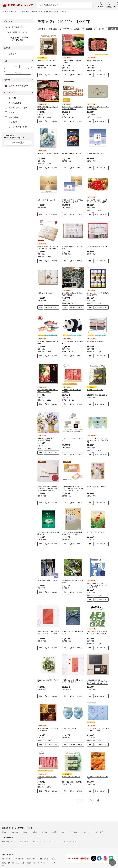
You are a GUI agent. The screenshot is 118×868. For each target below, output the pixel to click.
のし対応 (10, 98)
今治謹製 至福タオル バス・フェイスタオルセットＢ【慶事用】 (48, 247)
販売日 (89, 29)
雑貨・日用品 (19, 866)
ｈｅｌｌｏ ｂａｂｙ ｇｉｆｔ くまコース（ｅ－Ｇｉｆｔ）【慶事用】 (98, 438)
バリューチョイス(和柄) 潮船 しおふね (73, 631)
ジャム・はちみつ (20, 859)
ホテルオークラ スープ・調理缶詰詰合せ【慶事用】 (98, 294)
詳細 (40, 75)
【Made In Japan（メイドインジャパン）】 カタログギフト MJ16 (48, 631)
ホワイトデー (100, 828)
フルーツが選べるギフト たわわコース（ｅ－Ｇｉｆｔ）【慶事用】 (97, 201)
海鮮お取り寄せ (20, 855)
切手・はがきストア (8, 838)
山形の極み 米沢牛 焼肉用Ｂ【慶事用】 (72, 389)
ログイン (101, 7)
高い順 (101, 29)
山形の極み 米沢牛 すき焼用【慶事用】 (47, 774)
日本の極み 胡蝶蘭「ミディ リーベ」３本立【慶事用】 (48, 437)
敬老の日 (44, 828)
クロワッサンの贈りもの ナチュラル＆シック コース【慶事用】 (97, 631)
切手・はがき (6, 855)
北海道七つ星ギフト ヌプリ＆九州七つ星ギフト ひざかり (72, 201)
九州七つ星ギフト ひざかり (46, 200)
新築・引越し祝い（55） (18, 32)
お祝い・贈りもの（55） (15, 27)
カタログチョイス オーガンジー (48, 60)
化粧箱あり (11, 122)
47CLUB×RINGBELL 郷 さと (72, 153)
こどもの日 (15, 828)
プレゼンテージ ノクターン (96, 530)
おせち (64, 828)
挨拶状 (10, 113)
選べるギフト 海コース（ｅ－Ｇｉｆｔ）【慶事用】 (98, 108)
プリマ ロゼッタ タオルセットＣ (97, 247)
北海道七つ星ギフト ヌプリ (96, 153)
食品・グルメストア (39, 838)
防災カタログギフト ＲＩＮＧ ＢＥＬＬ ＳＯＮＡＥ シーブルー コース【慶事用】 (98, 583)
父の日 (25, 828)
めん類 (4, 866)
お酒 (54, 859)
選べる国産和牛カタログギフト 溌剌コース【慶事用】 (48, 389)
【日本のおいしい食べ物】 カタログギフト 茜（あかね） (73, 679)
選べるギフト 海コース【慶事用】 (48, 153)
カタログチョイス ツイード (71, 773)
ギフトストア (24, 838)
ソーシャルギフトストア (71, 838)
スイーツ (30, 866)
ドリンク (42, 859)
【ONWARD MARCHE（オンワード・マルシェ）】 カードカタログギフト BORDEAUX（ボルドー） (97, 680)
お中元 (35, 828)
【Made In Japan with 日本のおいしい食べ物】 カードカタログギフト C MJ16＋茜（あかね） (48, 487)
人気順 (77, 29)
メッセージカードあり (16, 108)
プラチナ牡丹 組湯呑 (69, 726)
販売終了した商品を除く (17, 86)
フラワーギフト (44, 866)
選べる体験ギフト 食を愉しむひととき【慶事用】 (48, 727)
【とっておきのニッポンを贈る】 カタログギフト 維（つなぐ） (73, 531)
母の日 (4, 828)
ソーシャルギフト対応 (16, 127)
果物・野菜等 (44, 855)
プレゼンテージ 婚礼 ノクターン (48, 579)
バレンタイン (87, 828)
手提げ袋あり (12, 117)
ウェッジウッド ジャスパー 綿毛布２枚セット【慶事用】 (98, 727)
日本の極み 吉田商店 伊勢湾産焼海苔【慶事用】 (72, 294)
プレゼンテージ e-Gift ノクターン (73, 437)
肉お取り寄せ (31, 855)
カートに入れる (52, 75)
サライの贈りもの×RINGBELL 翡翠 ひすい (48, 531)
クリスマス (74, 828)
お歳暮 (54, 828)
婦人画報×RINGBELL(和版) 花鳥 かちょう (73, 580)
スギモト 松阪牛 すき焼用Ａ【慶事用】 (72, 61)
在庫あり (10, 54)
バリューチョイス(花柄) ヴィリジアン (48, 679)
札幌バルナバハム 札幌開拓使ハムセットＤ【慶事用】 (72, 108)
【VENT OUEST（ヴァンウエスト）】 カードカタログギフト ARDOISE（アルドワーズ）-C (73, 487)
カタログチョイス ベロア (95, 388)
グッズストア (54, 838)
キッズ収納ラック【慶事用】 (96, 340)
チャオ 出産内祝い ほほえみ (96, 485)
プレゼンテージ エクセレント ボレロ (97, 774)
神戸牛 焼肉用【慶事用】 (95, 60)
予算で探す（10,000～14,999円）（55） (20, 39)
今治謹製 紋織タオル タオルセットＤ (72, 247)
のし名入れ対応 (13, 103)
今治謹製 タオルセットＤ (46, 293)
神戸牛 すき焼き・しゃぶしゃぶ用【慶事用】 (48, 108)
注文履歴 (109, 7)
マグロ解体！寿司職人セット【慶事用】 (48, 341)
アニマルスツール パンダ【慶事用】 (72, 341)
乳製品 (54, 855)
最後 (98, 797)
